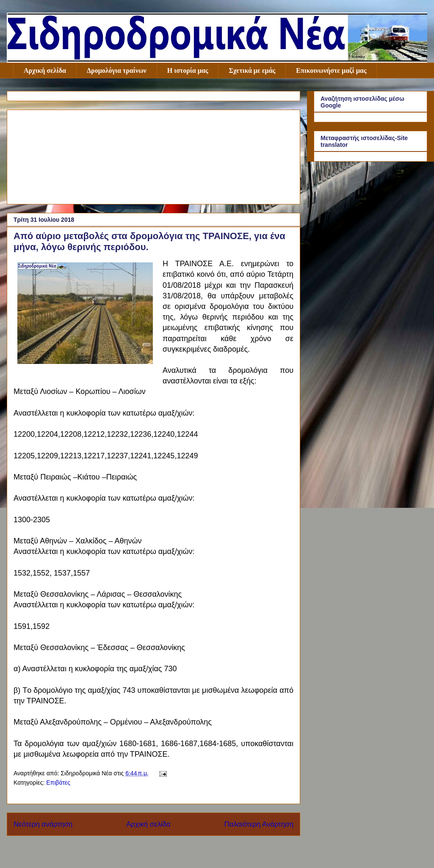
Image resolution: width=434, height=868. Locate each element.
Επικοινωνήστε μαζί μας (331, 70)
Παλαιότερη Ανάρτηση (259, 824)
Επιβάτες (58, 783)
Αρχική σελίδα (45, 70)
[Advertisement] (153, 155)
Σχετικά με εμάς (252, 70)
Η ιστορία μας (188, 70)
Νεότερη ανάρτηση (43, 824)
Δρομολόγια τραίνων (117, 70)
